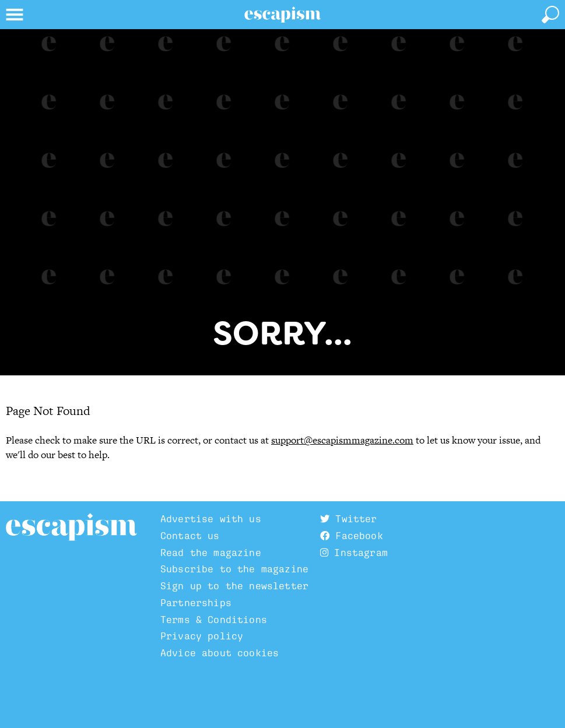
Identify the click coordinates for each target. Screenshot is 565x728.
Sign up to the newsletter (234, 586)
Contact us (190, 536)
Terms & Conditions (214, 620)
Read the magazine (211, 553)
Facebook (352, 536)
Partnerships (196, 603)
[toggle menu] (15, 15)
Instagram (354, 553)
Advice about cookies (220, 653)
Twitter (348, 519)
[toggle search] (550, 15)
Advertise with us (211, 519)
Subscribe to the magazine (234, 569)
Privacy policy (202, 636)
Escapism (71, 527)
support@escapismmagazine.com (342, 440)
